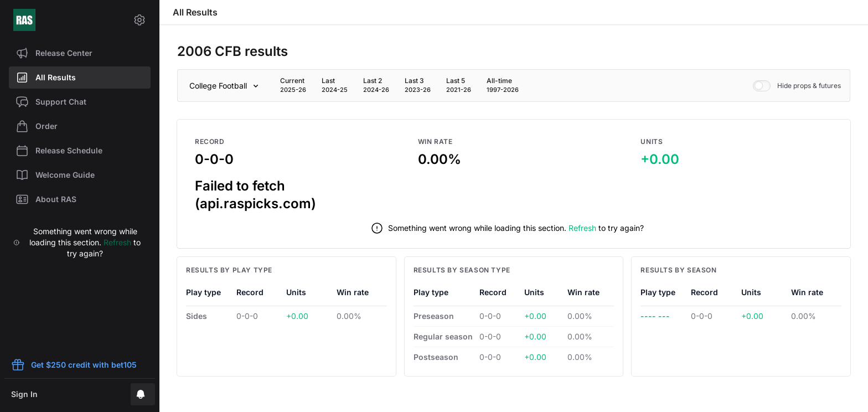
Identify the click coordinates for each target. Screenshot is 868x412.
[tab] (293, 85)
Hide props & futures (797, 86)
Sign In (24, 394)
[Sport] (226, 86)
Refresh (117, 242)
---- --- (655, 316)
